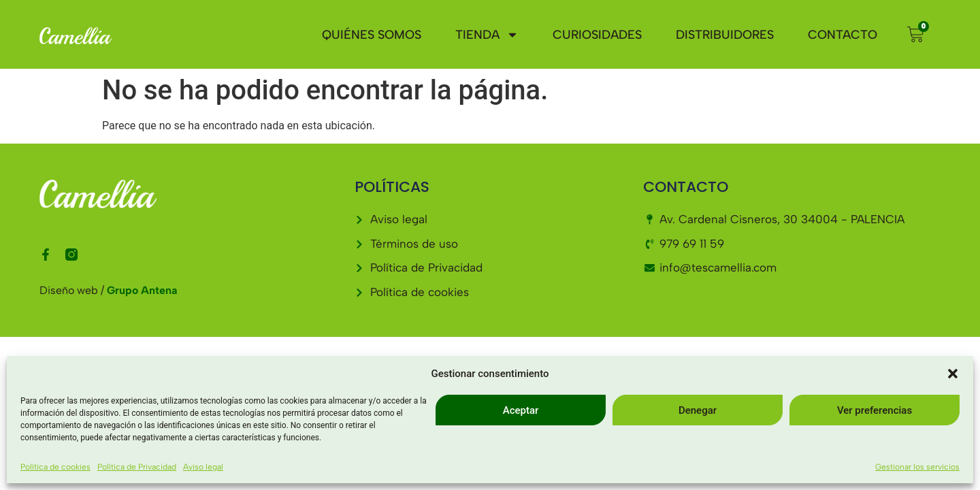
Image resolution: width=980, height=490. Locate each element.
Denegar (698, 410)
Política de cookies (55, 467)
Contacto (843, 35)
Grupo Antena (142, 290)
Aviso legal (203, 467)
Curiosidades (597, 35)
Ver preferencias (875, 410)
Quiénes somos (372, 35)
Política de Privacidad (137, 467)
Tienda (487, 35)
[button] (953, 374)
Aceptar (521, 410)
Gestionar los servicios (917, 467)
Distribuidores (725, 35)
